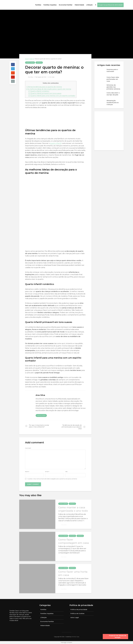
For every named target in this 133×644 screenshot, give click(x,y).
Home (27, 59)
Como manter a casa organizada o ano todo (73, 509)
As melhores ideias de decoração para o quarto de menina (49, 89)
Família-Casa (75, 637)
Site (66, 472)
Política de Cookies (77, 614)
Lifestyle (89, 5)
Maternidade (79, 5)
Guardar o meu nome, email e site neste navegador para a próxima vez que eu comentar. (52, 479)
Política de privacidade (79, 610)
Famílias (38, 5)
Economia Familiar (66, 5)
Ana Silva (29, 77)
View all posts (41, 416)
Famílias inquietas (50, 5)
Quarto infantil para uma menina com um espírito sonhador (52, 96)
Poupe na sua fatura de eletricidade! (110, 5)
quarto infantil (56, 143)
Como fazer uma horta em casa (73, 573)
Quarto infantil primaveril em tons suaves (45, 93)
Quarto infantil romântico (39, 91)
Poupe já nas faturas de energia (118, 637)
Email (47, 472)
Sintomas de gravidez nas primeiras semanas (113, 87)
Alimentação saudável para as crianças (113, 103)
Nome (27, 472)
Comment (28, 448)
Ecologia (72, 536)
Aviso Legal (75, 618)
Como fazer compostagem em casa (74, 541)
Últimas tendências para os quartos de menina (44, 87)
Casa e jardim (30, 63)
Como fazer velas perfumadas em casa (113, 79)
